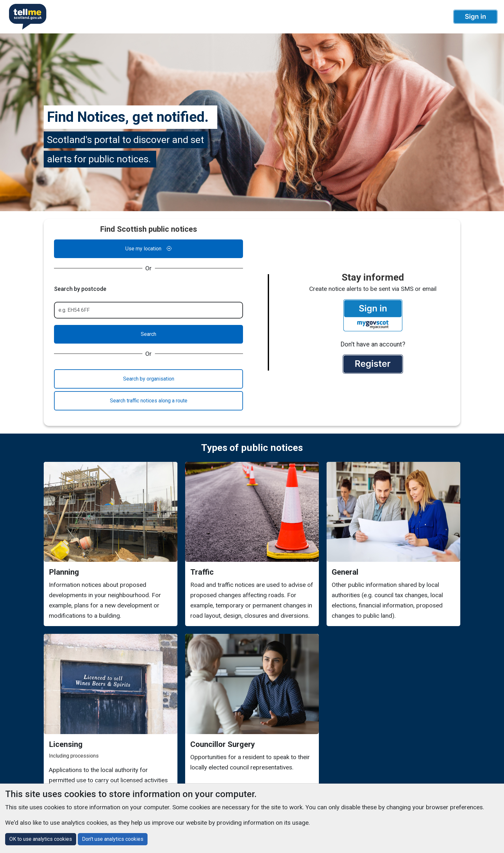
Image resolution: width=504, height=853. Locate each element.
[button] (475, 17)
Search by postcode (80, 289)
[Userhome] (25, 17)
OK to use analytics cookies (41, 839)
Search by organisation (149, 379)
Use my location (148, 249)
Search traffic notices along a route (149, 401)
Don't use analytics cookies (113, 839)
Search (148, 334)
